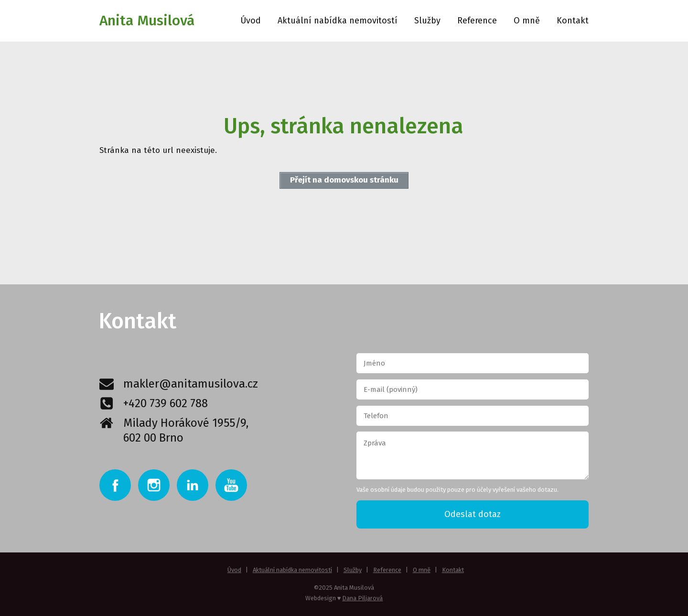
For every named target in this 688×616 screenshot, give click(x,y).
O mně (527, 21)
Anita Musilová (147, 21)
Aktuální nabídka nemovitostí (338, 21)
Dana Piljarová (362, 598)
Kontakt (573, 21)
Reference (477, 21)
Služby (427, 21)
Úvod (251, 21)
